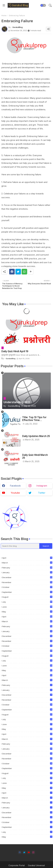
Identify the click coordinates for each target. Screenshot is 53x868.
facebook (15, 486)
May (27, 612)
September (27, 592)
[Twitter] (18, 272)
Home (4, 15)
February (27, 568)
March (27, 563)
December (27, 577)
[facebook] (20, 852)
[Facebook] (12, 272)
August (27, 597)
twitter (42, 493)
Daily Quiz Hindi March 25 (35, 456)
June (27, 607)
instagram (42, 486)
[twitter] (24, 852)
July (27, 602)
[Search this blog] (20, 546)
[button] (43, 5)
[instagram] (33, 852)
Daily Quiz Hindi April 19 (15, 351)
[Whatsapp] (24, 272)
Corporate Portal (17, 865)
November (27, 582)
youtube (15, 493)
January (27, 573)
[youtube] (29, 852)
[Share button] (31, 272)
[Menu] (4, 5)
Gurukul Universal (36, 865)
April (27, 558)
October (27, 587)
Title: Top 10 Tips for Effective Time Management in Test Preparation (34, 419)
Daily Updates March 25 (36, 436)
